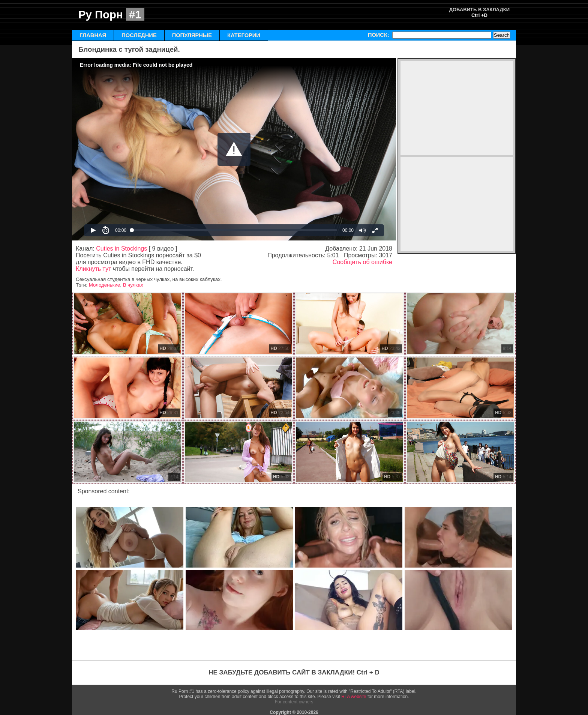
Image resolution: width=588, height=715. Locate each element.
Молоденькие (105, 285)
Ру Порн (111, 14)
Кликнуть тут (93, 269)
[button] (234, 149)
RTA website (354, 697)
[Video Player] (234, 149)
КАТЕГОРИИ (244, 35)
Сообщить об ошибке (362, 262)
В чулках (133, 285)
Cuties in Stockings (121, 249)
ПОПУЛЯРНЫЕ (192, 35)
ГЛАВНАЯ (93, 35)
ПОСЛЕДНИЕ (139, 35)
